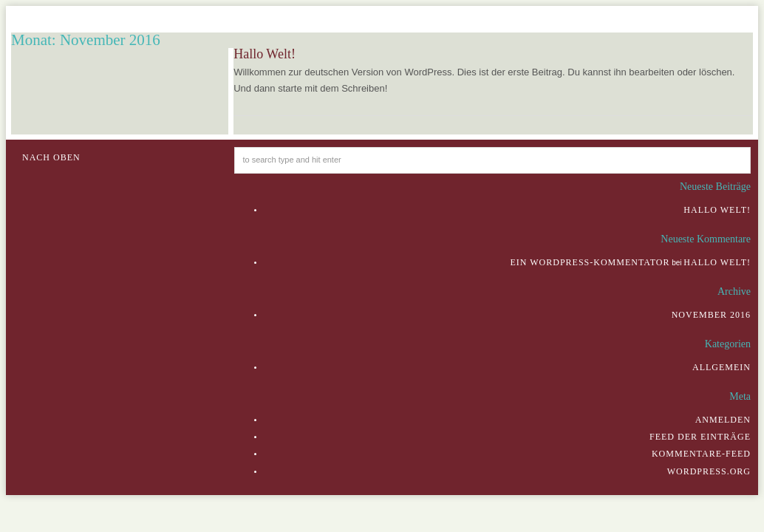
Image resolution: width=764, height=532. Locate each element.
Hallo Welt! (265, 54)
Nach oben (51, 157)
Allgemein (722, 367)
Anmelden (723, 420)
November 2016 (711, 315)
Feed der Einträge (700, 437)
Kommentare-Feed (701, 454)
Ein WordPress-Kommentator (590, 262)
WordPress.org (709, 471)
